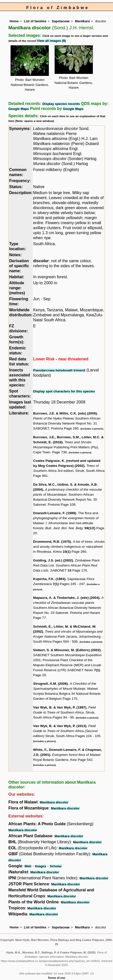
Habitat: (17, 277)
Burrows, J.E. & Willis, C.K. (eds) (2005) (65, 413)
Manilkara (82, 21)
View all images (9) (51, 41)
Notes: (15, 255)
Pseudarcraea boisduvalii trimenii (59, 370)
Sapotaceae (61, 21)
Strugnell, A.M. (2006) (51, 684)
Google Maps (19, 109)
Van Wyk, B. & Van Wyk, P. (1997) (60, 707)
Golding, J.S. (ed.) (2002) (53, 560)
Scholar (56, 866)
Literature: (19, 413)
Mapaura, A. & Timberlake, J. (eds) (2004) (66, 598)
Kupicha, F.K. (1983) (49, 579)
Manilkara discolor (54, 802)
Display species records (61, 104)
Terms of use (57, 978)
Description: (21, 193)
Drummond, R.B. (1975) (52, 542)
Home (14, 21)
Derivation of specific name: (19, 266)
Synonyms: (20, 129)
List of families (35, 21)
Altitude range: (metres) (17, 288)
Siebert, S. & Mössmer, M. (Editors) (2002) (67, 650)
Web (28, 866)
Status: (16, 187)
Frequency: (20, 181)
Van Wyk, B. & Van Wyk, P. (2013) (60, 726)
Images (41, 866)
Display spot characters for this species (64, 391)
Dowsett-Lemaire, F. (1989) (55, 513)
